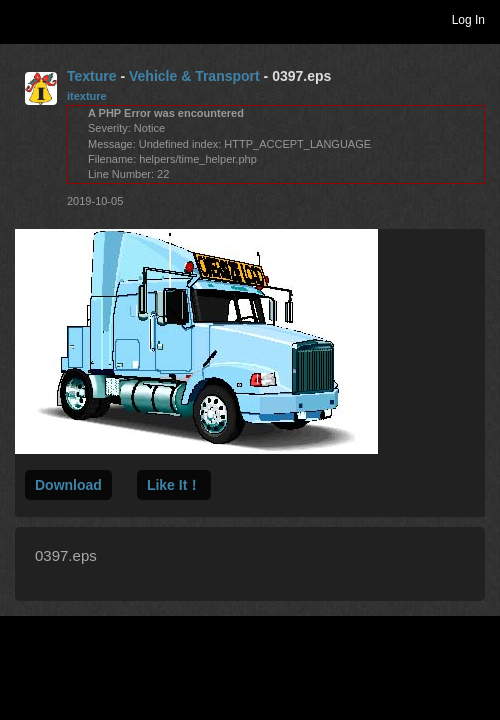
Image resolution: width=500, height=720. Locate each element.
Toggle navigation (24, 19)
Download (68, 485)
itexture (87, 96)
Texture (92, 76)
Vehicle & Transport (194, 76)
